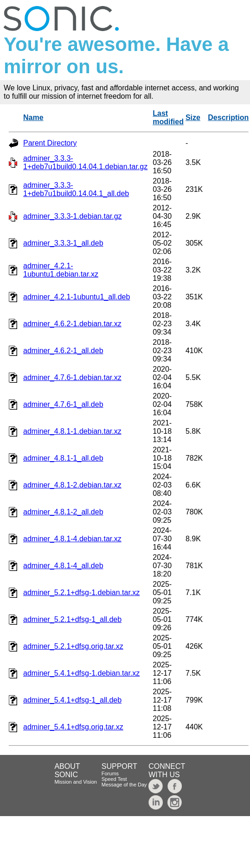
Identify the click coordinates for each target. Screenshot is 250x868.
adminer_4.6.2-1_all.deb (63, 351)
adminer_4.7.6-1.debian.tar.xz (72, 377)
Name (33, 117)
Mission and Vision (76, 782)
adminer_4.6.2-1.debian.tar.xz (72, 324)
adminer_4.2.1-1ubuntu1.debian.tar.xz (61, 270)
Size (193, 117)
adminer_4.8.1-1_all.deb (63, 458)
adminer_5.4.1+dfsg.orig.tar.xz (73, 727)
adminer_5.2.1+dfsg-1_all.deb (72, 619)
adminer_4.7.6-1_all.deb (63, 404)
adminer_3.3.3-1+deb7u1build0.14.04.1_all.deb (76, 189)
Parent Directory (50, 143)
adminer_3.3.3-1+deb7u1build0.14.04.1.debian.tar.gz (85, 162)
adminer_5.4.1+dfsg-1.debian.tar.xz (81, 673)
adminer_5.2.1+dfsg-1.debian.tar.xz (81, 592)
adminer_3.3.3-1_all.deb (63, 243)
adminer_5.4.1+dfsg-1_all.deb (72, 700)
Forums (110, 773)
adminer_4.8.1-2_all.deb (63, 512)
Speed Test (114, 779)
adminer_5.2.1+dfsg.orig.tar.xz (73, 646)
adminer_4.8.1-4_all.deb (63, 566)
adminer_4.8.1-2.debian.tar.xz (72, 485)
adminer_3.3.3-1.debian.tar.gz (73, 216)
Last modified (168, 117)
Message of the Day (124, 785)
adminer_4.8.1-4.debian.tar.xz (72, 539)
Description (228, 117)
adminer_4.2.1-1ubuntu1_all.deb (77, 297)
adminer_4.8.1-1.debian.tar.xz (72, 431)
